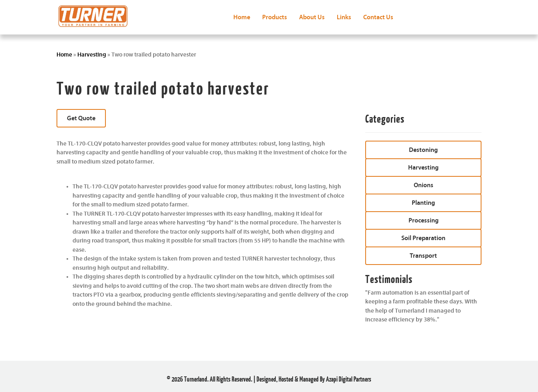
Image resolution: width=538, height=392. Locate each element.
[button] (81, 118)
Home (64, 55)
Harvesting (92, 55)
